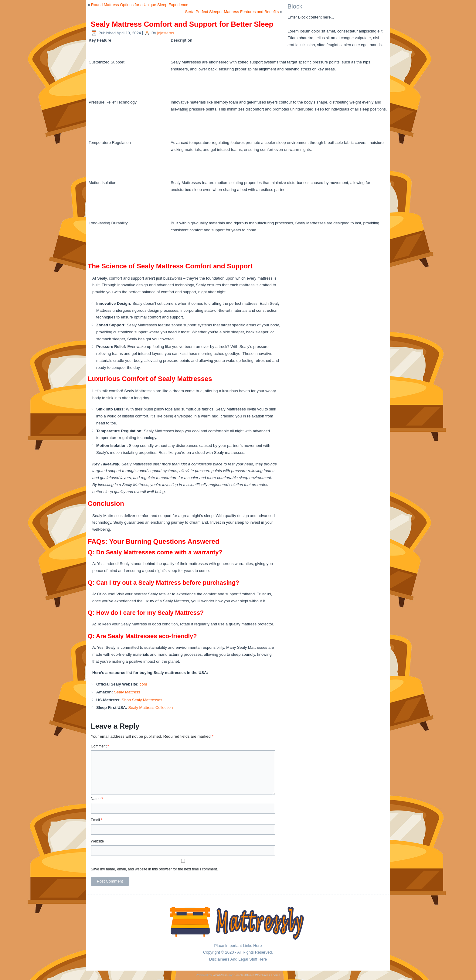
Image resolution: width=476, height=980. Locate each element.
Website (97, 841)
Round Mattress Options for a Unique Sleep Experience (140, 5)
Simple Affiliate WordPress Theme (257, 975)
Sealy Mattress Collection (150, 708)
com (143, 684)
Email (97, 820)
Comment (100, 746)
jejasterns (166, 33)
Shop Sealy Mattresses (142, 700)
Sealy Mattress (127, 692)
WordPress (220, 975)
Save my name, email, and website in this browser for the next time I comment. (154, 869)
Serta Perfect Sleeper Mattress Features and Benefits (232, 12)
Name (97, 799)
